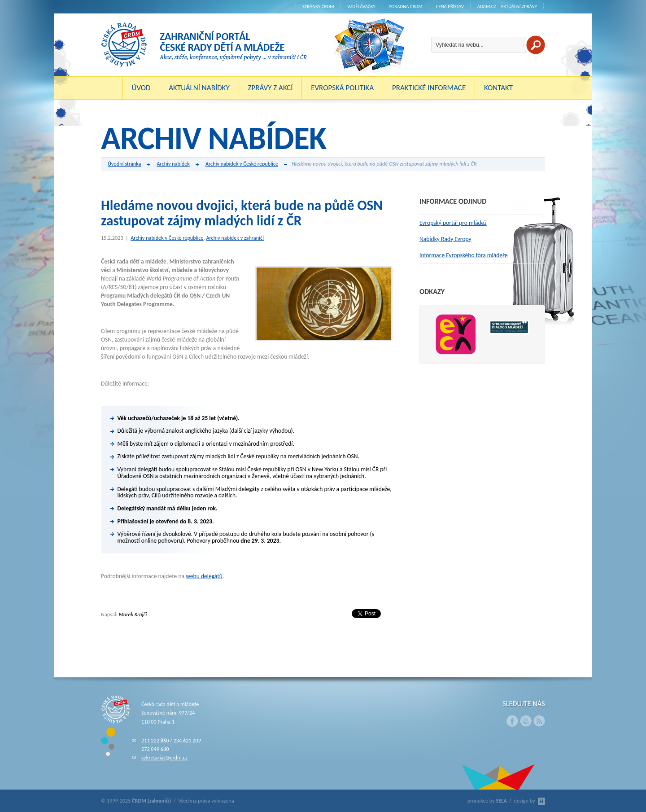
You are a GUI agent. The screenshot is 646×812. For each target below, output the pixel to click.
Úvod (141, 88)
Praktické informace (429, 88)
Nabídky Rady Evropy (445, 239)
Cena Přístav (450, 7)
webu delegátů (204, 576)
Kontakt (498, 88)
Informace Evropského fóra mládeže (464, 255)
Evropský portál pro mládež (453, 223)
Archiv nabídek (177, 164)
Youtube (526, 721)
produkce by (487, 801)
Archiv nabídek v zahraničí (235, 238)
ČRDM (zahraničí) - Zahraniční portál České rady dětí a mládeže (204, 45)
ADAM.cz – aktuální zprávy (507, 7)
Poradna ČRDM (405, 7)
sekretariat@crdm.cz (164, 757)
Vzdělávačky (361, 7)
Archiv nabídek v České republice (246, 164)
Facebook (512, 721)
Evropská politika (342, 88)
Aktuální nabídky (199, 88)
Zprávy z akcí (270, 88)
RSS (539, 721)
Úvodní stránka (129, 164)
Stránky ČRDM (318, 7)
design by (530, 801)
